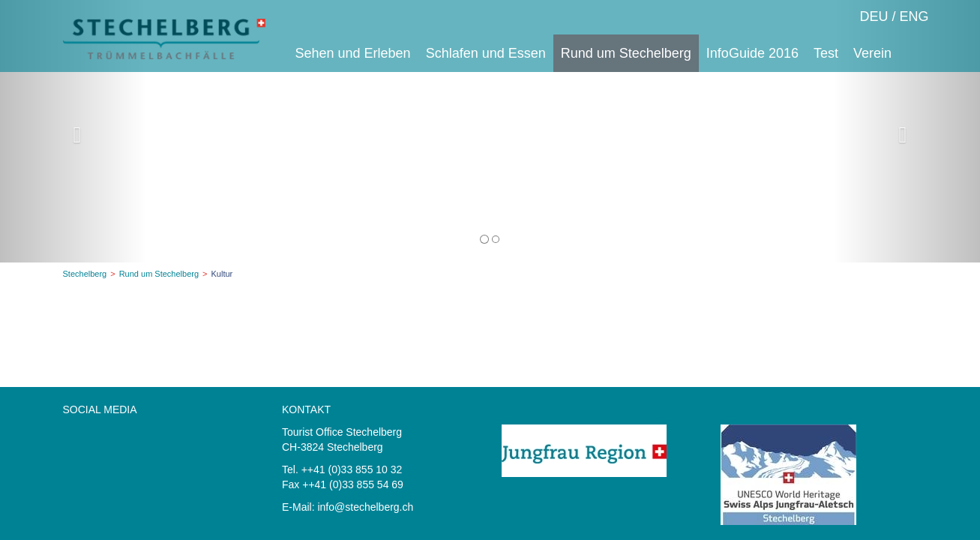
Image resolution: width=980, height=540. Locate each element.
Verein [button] (872, 53)
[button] (73, 131)
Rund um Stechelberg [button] (626, 53)
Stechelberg (85, 274)
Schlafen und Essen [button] (486, 53)
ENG (914, 16)
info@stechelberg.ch (365, 507)
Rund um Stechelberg (159, 274)
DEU (874, 16)
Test (826, 53)
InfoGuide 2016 (752, 53)
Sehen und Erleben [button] (353, 53)
